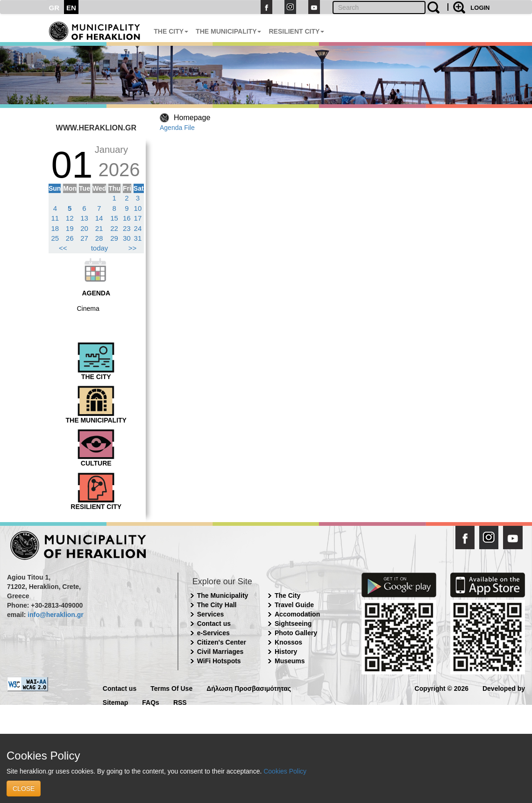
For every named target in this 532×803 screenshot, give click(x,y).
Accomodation (297, 614)
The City (287, 595)
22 (114, 228)
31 (138, 238)
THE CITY (171, 31)
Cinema (88, 308)
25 (55, 238)
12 (70, 218)
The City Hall (217, 605)
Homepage (192, 118)
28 (99, 238)
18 (55, 228)
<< (63, 248)
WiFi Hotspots (219, 661)
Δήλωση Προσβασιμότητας (249, 688)
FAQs (151, 702)
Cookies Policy (285, 771)
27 (84, 238)
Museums (290, 661)
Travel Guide (294, 605)
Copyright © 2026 (442, 688)
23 (127, 228)
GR (54, 8)
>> (133, 248)
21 (99, 228)
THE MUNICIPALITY (228, 31)
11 (55, 218)
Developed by (504, 688)
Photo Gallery (296, 633)
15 (114, 218)
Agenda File (177, 128)
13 (84, 218)
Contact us (214, 624)
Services (211, 614)
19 (70, 228)
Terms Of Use (171, 688)
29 (114, 238)
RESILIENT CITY (296, 31)
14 (99, 218)
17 (138, 218)
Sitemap (115, 702)
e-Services (213, 633)
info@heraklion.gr (55, 615)
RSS (180, 702)
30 (127, 238)
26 (70, 238)
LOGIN (480, 8)
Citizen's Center (222, 642)
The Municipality (223, 595)
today (100, 248)
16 (127, 218)
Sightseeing (293, 624)
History (286, 652)
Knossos (288, 642)
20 (84, 228)
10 (138, 208)
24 (138, 228)
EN (71, 8)
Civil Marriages (220, 652)
